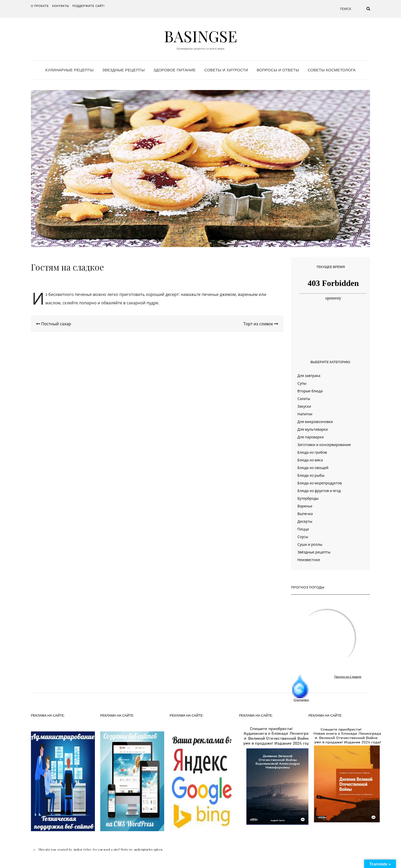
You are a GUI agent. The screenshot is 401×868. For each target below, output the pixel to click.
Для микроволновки (315, 422)
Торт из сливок (261, 324)
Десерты (305, 521)
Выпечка (305, 514)
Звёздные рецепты (314, 552)
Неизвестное (309, 560)
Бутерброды (308, 498)
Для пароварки (311, 437)
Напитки (305, 414)
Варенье (305, 506)
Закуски (304, 406)
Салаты (304, 399)
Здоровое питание (175, 70)
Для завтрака (309, 376)
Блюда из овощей (313, 468)
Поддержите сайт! (89, 6)
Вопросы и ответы (278, 70)
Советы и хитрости (226, 70)
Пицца (303, 529)
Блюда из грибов (312, 452)
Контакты (61, 6)
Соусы (303, 537)
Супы (302, 383)
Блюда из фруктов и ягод (319, 491)
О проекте (40, 6)
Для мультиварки (313, 429)
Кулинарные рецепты (70, 70)
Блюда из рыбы (311, 475)
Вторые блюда (310, 391)
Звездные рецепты (124, 70)
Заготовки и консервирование (324, 445)
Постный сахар (54, 324)
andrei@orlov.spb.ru (148, 849)
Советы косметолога (332, 70)
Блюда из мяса (310, 460)
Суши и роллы (310, 544)
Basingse (201, 36)
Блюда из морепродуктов (320, 483)
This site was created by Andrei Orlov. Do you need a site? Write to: (86, 849)
